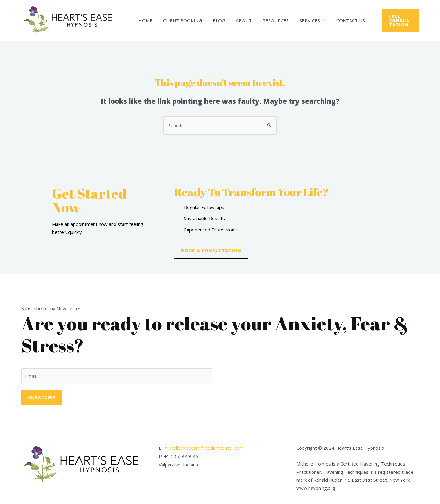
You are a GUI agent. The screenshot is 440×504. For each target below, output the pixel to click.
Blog (215, 20)
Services (301, 20)
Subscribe (42, 398)
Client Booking (180, 20)
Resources (269, 20)
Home (145, 20)
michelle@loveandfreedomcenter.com (204, 448)
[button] (211, 251)
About (238, 20)
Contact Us (341, 20)
